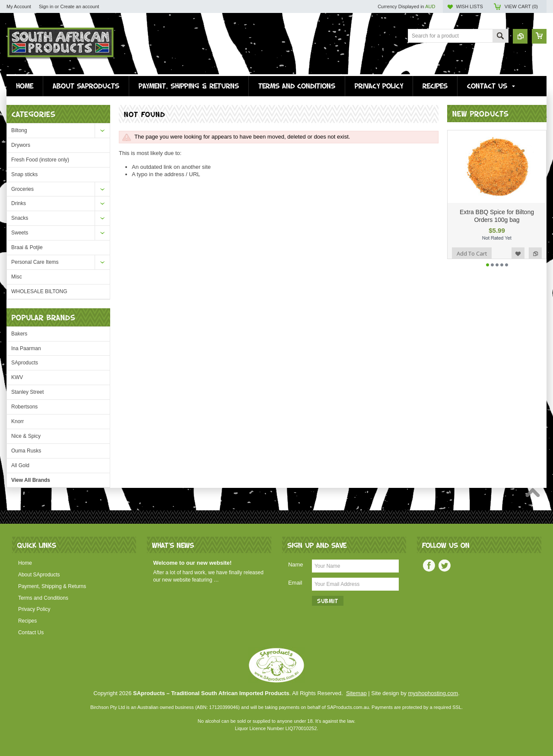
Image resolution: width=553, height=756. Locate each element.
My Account (19, 6)
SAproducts (25, 363)
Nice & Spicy (26, 436)
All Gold (20, 465)
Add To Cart (472, 253)
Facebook (429, 566)
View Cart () (521, 6)
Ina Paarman (26, 348)
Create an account (79, 6)
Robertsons (24, 407)
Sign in (46, 6)
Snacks (20, 218)
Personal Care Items (35, 262)
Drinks (19, 203)
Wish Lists (469, 6)
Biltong (19, 130)
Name (296, 565)
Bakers (19, 334)
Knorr (17, 421)
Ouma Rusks (26, 451)
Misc (17, 277)
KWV (17, 377)
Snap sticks (24, 174)
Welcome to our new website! (192, 563)
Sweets (20, 233)
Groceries (22, 189)
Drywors (21, 145)
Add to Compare (535, 253)
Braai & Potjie (27, 247)
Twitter (445, 566)
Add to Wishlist (518, 253)
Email (295, 583)
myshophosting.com (433, 693)
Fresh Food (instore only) (40, 160)
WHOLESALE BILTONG (39, 291)
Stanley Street (27, 392)
